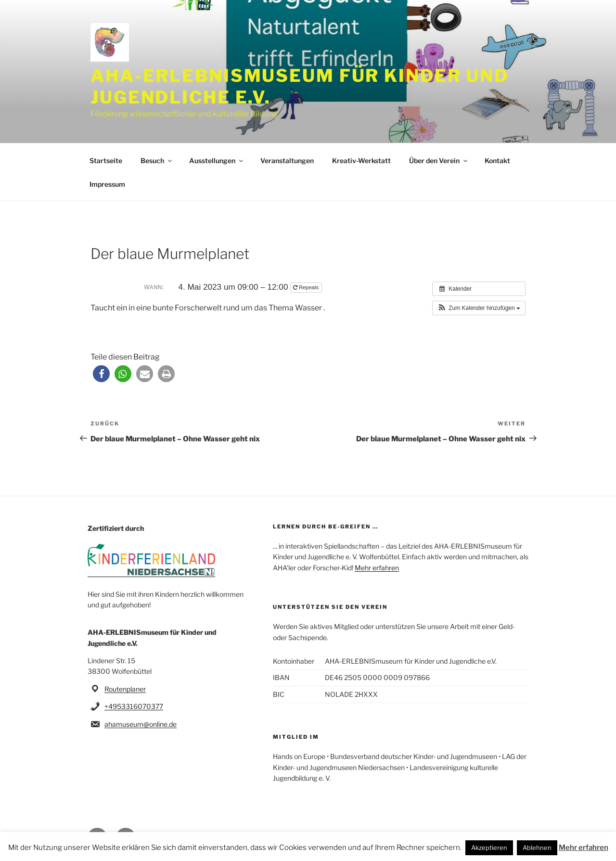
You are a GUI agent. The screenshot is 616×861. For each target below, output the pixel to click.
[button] (479, 308)
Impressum (107, 184)
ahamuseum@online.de (141, 724)
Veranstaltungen (287, 161)
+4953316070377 (134, 706)
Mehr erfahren (377, 568)
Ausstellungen (217, 161)
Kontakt (497, 161)
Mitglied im (296, 737)
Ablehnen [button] (537, 848)
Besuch (157, 161)
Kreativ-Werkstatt (361, 161)
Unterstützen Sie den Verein (330, 607)
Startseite (106, 161)
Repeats (307, 287)
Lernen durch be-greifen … (326, 527)
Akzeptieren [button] (489, 848)
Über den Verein (439, 161)
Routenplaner (125, 689)
